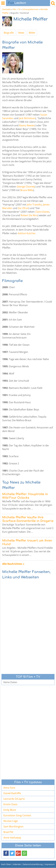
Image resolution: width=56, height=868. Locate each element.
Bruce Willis (27, 190)
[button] (6, 853)
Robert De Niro (29, 215)
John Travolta (34, 205)
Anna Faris (9, 788)
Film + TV (17, 9)
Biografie (9, 33)
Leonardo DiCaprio (14, 799)
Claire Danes (42, 212)
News (21, 33)
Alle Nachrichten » (13, 564)
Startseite (6, 9)
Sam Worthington (13, 826)
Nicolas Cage (11, 821)
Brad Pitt (8, 832)
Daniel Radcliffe (12, 793)
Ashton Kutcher (27, 233)
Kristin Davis (10, 804)
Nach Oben (6, 864)
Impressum (50, 864)
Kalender (17, 864)
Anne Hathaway (12, 838)
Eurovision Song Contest (17, 815)
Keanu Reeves (27, 125)
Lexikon (17, 3)
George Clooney (26, 187)
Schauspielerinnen (30, 9)
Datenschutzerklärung (33, 864)
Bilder (32, 33)
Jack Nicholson (27, 118)
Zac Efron (23, 208)
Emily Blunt (10, 810)
